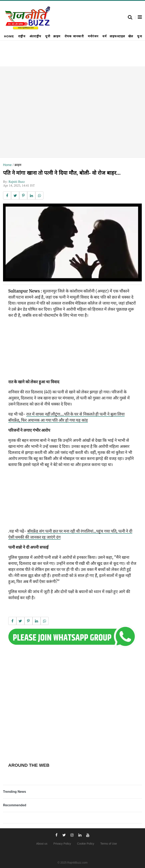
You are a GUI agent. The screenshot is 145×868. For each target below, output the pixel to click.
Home (9, 36)
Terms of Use (108, 844)
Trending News (15, 792)
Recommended (15, 805)
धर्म (105, 36)
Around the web (29, 765)
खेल (131, 36)
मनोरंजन (93, 36)
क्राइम (57, 36)
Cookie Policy (86, 844)
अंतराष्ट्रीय (35, 36)
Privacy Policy (62, 844)
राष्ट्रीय (22, 36)
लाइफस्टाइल (117, 36)
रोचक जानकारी (74, 36)
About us (42, 844)
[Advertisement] (72, 112)
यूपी (48, 36)
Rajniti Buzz (17, 182)
